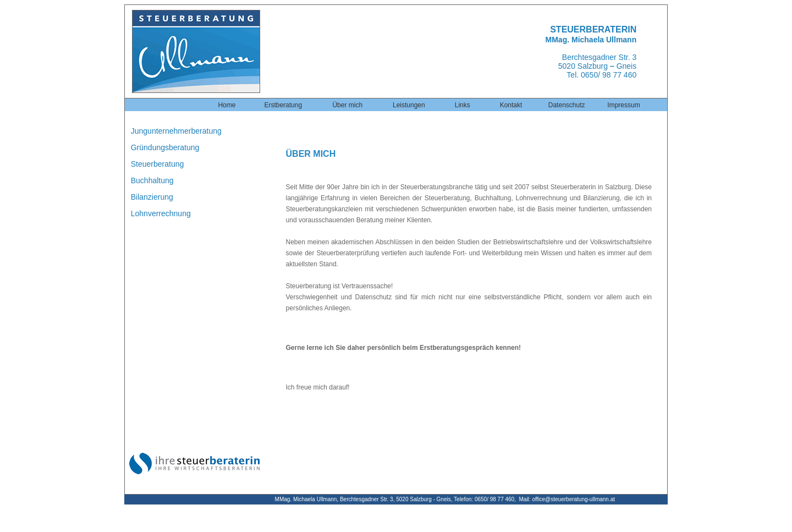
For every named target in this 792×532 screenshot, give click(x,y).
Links (463, 105)
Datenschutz (567, 105)
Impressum (623, 105)
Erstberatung (283, 105)
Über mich (347, 105)
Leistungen (409, 105)
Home (227, 105)
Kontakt (511, 105)
